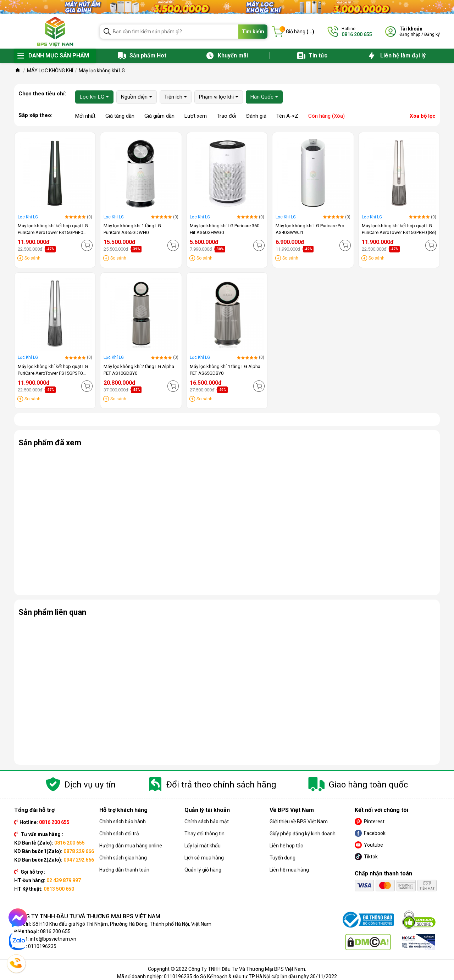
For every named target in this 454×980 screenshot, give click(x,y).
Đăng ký (432, 34)
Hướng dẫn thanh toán (124, 870)
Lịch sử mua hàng (204, 858)
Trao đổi (226, 116)
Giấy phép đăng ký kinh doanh (303, 834)
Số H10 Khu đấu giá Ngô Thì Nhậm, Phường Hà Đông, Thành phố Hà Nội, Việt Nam (122, 924)
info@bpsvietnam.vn (53, 939)
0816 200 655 (55, 931)
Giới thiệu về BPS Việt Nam (299, 822)
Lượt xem (196, 116)
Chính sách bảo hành (123, 822)
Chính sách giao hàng (123, 858)
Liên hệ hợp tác (286, 846)
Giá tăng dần (120, 116)
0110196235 (42, 946)
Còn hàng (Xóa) (326, 116)
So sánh (32, 258)
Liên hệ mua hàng (289, 870)
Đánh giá (256, 116)
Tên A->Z (287, 116)
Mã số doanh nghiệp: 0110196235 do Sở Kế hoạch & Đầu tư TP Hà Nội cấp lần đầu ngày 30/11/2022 (227, 976)
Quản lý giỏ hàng (203, 870)
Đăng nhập (410, 34)
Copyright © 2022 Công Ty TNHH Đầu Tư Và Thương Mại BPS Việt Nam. (227, 969)
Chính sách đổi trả (119, 834)
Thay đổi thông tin (204, 834)
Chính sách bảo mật (207, 822)
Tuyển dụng (283, 858)
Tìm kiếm (253, 32)
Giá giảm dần (159, 116)
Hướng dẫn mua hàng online (131, 846)
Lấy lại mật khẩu (203, 846)
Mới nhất (85, 116)
